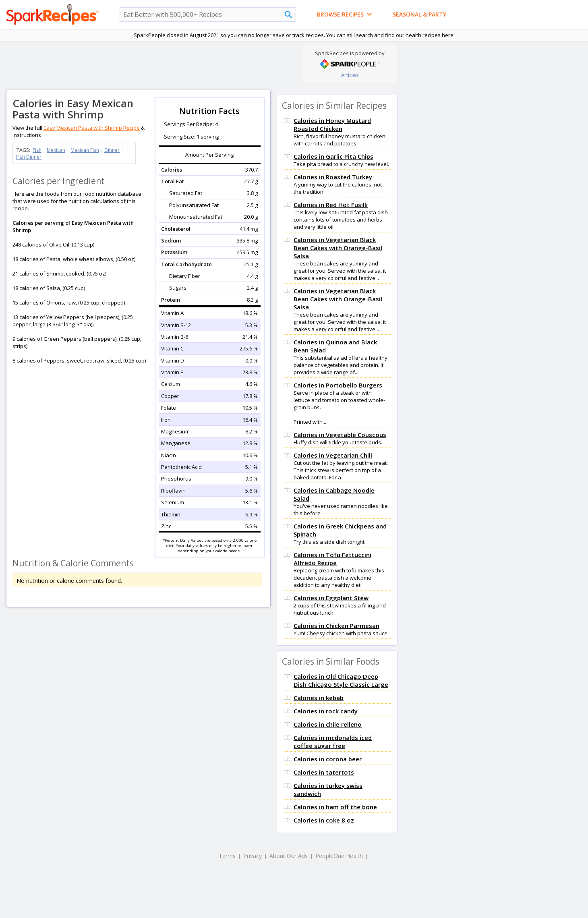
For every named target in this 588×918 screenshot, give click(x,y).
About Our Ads (289, 856)
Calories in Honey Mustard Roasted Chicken (332, 124)
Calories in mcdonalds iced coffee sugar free (333, 742)
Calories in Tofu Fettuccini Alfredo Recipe (332, 559)
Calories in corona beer (328, 759)
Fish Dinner (29, 157)
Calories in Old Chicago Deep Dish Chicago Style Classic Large (341, 680)
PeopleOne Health (339, 856)
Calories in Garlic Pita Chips (333, 156)
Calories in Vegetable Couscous (340, 435)
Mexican (56, 150)
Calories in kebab (319, 698)
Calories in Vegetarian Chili (333, 455)
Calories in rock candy (326, 711)
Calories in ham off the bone (335, 807)
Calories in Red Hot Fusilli (331, 205)
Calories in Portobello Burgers (338, 385)
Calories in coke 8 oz (324, 820)
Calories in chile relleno (328, 724)
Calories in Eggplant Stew (331, 598)
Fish (37, 150)
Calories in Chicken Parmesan (336, 626)
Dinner (112, 150)
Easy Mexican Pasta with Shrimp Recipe (92, 128)
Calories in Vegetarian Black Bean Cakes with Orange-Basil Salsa (338, 248)
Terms (227, 856)
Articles (350, 75)
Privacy (253, 856)
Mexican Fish (85, 150)
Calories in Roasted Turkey (333, 177)
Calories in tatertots (324, 772)
